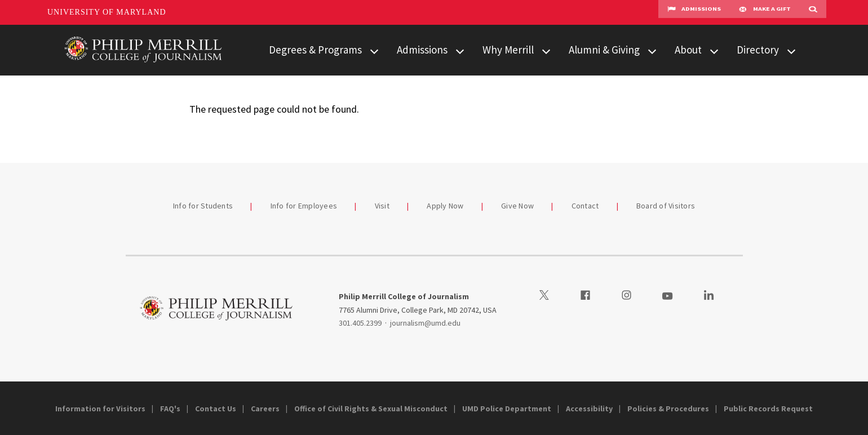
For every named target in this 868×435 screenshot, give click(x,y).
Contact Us (216, 409)
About (688, 50)
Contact (585, 206)
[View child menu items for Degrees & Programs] (374, 50)
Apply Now (445, 206)
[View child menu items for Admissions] (460, 50)
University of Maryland (107, 12)
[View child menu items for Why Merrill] (546, 50)
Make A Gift (765, 12)
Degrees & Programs (315, 50)
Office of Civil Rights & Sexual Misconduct (371, 409)
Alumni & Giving (604, 50)
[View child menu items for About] (714, 50)
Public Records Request (768, 409)
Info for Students (203, 206)
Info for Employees (304, 206)
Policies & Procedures (668, 409)
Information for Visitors (100, 409)
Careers (265, 409)
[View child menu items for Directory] (791, 50)
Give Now (517, 206)
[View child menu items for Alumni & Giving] (652, 50)
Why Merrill (508, 50)
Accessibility (589, 409)
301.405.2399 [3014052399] (360, 323)
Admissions (694, 12)
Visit (382, 206)
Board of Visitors (666, 206)
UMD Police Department (507, 409)
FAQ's (170, 409)
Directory (758, 50)
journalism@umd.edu (425, 323)
